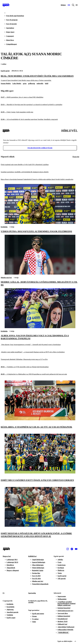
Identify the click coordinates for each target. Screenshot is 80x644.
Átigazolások (11, 568)
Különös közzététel (64, 616)
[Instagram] (68, 549)
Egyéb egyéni (5, 71)
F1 (4, 593)
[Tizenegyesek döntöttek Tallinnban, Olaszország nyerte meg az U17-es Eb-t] (40, 359)
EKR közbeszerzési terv (65, 611)
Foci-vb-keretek (11, 24)
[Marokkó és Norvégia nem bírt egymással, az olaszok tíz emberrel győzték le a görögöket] (40, 105)
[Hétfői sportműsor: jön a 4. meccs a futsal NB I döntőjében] (40, 97)
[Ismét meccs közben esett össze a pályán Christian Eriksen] (40, 473)
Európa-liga (36, 573)
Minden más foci (6, 278)
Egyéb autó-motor (38, 614)
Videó (34, 622)
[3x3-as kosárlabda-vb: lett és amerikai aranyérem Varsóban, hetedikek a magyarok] (40, 119)
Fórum (34, 616)
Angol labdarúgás (38, 560)
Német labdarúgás (38, 568)
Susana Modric (6, 83)
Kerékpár (61, 568)
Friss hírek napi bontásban (15, 16)
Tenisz (60, 573)
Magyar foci (7, 556)
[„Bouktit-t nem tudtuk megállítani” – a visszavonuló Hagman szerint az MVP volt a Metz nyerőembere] (40, 352)
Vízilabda (10, 615)
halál (47, 83)
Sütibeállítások (63, 633)
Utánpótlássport (12, 44)
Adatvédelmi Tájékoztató (66, 627)
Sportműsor (10, 28)
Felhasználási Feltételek (65, 630)
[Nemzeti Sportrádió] (69, 5)
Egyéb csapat (11, 618)
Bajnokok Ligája (38, 570)
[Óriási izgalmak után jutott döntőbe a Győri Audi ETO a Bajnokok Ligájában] (40, 165)
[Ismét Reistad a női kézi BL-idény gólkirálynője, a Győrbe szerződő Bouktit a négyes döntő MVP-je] (40, 526)
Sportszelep (32, 593)
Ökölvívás (61, 570)
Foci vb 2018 (36, 576)
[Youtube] (76, 549)
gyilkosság (32, 83)
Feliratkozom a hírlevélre (40, 148)
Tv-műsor (35, 619)
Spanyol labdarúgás (39, 562)
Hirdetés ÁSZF (63, 622)
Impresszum (62, 596)
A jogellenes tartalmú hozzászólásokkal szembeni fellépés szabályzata (66, 604)
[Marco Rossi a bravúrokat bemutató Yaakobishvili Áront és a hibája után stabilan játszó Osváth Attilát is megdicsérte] (40, 179)
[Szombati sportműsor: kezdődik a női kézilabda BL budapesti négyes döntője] (40, 172)
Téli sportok (62, 579)
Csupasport (10, 36)
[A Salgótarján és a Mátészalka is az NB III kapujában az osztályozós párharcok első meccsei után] (40, 374)
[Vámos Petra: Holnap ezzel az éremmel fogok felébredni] (40, 223)
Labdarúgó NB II (12, 562)
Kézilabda (4, 227)
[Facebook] (72, 549)
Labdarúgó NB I (12, 560)
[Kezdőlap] (6, 5)
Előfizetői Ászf (62, 624)
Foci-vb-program (12, 20)
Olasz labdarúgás (38, 565)
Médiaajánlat (62, 599)
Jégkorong (10, 610)
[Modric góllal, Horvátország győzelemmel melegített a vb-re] (40, 274)
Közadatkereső (62, 619)
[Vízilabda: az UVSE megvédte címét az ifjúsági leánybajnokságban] (40, 367)
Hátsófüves (10, 565)
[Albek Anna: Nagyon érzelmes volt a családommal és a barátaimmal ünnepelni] (40, 328)
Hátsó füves (10, 40)
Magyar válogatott (13, 570)
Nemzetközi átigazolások (40, 584)
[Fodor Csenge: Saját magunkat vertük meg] (40, 112)
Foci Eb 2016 (36, 579)
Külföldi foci (32, 556)
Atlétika (60, 560)
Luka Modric (17, 83)
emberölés (40, 83)
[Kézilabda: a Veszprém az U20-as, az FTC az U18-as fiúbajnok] (40, 420)
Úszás (59, 562)
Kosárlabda (10, 607)
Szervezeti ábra (63, 613)
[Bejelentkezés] (63, 5)
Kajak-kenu (62, 565)
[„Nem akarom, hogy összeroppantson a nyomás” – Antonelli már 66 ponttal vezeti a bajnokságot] (40, 345)
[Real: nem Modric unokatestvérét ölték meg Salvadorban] (40, 78)
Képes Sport (10, 32)
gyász (25, 83)
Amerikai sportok (12, 612)
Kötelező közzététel (64, 608)
